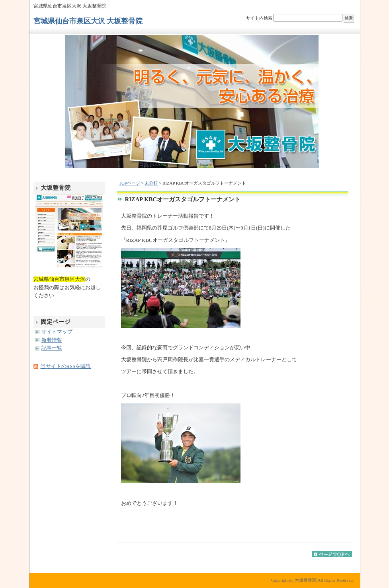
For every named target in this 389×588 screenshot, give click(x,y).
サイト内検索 (259, 18)
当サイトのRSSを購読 (66, 366)
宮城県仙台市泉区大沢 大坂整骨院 (88, 21)
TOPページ (130, 183)
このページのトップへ (332, 554)
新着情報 (52, 340)
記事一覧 (52, 348)
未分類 (151, 183)
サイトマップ (57, 332)
